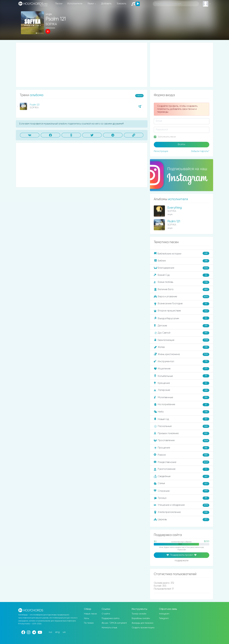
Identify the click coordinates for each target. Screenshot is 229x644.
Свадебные (182, 476)
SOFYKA (51, 24)
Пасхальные (182, 426)
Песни (59, 4)
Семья (182, 484)
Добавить (106, 4)
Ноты (86, 618)
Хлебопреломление (182, 512)
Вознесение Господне (182, 304)
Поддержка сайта (111, 618)
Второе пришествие (182, 311)
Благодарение (182, 268)
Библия (182, 261)
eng (57, 632)
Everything (175, 208)
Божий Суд (182, 275)
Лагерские (182, 390)
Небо (182, 412)
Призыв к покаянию (182, 433)
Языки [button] (91, 4)
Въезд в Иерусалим (182, 318)
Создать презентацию (143, 628)
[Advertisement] (82, 65)
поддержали (182, 561)
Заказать (121, 4)
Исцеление (182, 369)
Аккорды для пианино (142, 623)
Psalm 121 (35, 105)
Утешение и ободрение (182, 505)
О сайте (106, 614)
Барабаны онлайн (141, 618)
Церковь (182, 520)
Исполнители (75, 4)
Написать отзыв (109, 628)
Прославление (182, 441)
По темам (89, 623)
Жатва (182, 347)
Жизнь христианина (182, 354)
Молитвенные (182, 398)
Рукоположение (182, 469)
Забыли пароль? (200, 151)
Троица (182, 498)
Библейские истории (182, 253)
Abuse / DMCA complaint (114, 623)
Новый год (182, 419)
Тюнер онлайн (139, 614)
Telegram (164, 618)
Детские (182, 326)
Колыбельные (182, 376)
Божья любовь (182, 282)
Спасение (182, 491)
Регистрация (161, 151)
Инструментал (182, 362)
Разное (182, 455)
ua (64, 632)
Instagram (164, 614)
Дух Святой (182, 333)
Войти (181, 144)
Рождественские (182, 462)
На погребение (182, 405)
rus (50, 632)
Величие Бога (182, 289)
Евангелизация (182, 340)
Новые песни (90, 614)
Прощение (182, 448)
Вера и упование (182, 297)
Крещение (182, 383)
